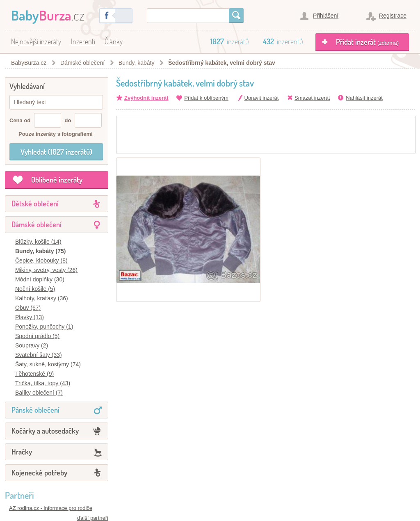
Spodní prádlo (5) (37, 336)
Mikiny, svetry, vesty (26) (46, 270)
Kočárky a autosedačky (45, 431)
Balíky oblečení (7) (39, 393)
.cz (48, 15)
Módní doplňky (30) (40, 279)
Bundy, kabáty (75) (40, 251)
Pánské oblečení (35, 410)
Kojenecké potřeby (39, 473)
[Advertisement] (266, 135)
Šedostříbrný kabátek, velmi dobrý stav (222, 63)
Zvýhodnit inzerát (146, 98)
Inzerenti (83, 41)
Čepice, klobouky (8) (41, 260)
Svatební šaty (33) (39, 355)
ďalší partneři (93, 518)
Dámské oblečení (37, 224)
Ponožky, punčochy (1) (44, 327)
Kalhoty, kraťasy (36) (42, 298)
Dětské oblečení (35, 203)
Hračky (22, 452)
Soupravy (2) (32, 345)
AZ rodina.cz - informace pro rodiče (51, 508)
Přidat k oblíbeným (206, 98)
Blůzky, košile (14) (38, 242)
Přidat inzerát (367, 42)
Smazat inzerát (312, 98)
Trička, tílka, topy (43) (43, 383)
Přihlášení (326, 16)
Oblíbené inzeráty (57, 180)
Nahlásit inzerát (364, 98)
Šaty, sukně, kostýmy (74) (48, 364)
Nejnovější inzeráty (36, 41)
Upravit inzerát (262, 98)
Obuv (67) (28, 308)
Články (114, 41)
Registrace (393, 16)
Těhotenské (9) (34, 374)
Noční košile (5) (35, 289)
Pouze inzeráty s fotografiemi (56, 134)
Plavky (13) (30, 317)
